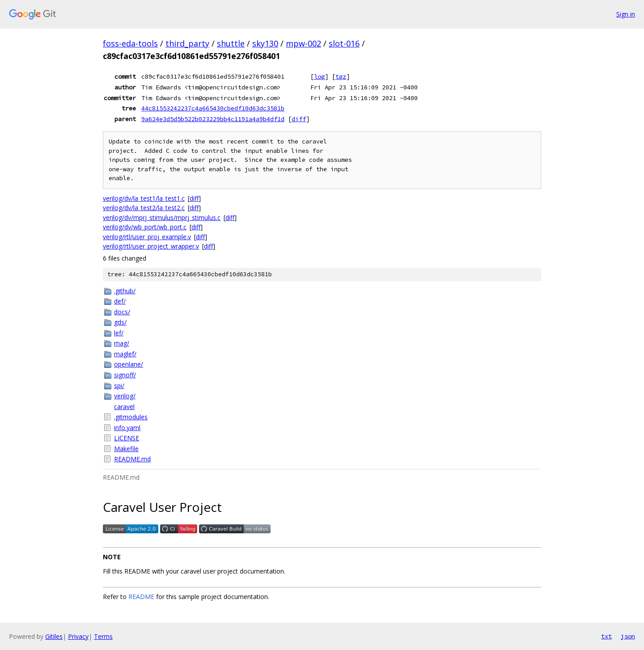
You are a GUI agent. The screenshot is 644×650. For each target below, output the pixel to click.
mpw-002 (303, 43)
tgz (341, 76)
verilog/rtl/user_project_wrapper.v (151, 246)
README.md (132, 459)
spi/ (119, 386)
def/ (120, 301)
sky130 (265, 43)
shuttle (231, 43)
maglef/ (125, 354)
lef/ (119, 333)
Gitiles (54, 636)
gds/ (120, 322)
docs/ (122, 312)
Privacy (78, 636)
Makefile (126, 449)
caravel (124, 407)
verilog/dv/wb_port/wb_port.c (145, 227)
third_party (187, 43)
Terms (103, 636)
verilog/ (125, 396)
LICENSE (127, 438)
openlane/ (129, 364)
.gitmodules (131, 417)
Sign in (626, 14)
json (628, 636)
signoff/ (125, 375)
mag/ (122, 343)
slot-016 (344, 43)
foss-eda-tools (130, 43)
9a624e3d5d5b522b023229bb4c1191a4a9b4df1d (213, 119)
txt (606, 636)
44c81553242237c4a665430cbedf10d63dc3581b (213, 108)
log (319, 76)
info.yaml (127, 428)
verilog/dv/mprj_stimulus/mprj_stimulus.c (162, 217)
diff (299, 119)
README (141, 597)
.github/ (125, 291)
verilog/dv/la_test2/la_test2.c (144, 208)
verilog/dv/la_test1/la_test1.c (144, 198)
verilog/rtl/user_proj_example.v (147, 237)
